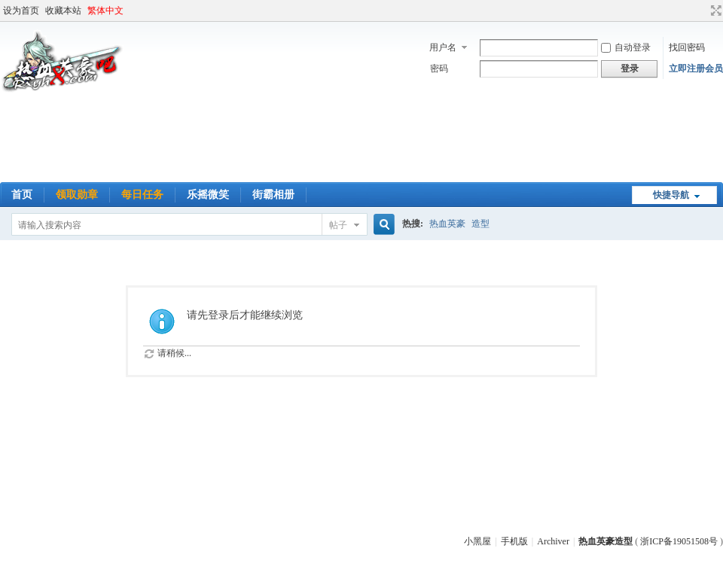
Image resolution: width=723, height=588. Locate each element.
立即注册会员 (696, 69)
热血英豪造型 (606, 541)
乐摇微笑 (208, 195)
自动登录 (626, 47)
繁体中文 (105, 11)
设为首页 (21, 11)
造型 (480, 224)
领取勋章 (77, 195)
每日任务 (142, 195)
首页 (22, 195)
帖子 (338, 225)
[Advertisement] (361, 141)
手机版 (514, 541)
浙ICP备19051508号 (679, 541)
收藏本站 (63, 11)
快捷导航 (671, 195)
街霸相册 (273, 195)
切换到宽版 (714, 11)
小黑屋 (477, 541)
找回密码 (687, 47)
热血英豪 (447, 224)
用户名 (443, 47)
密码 (439, 69)
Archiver (553, 541)
